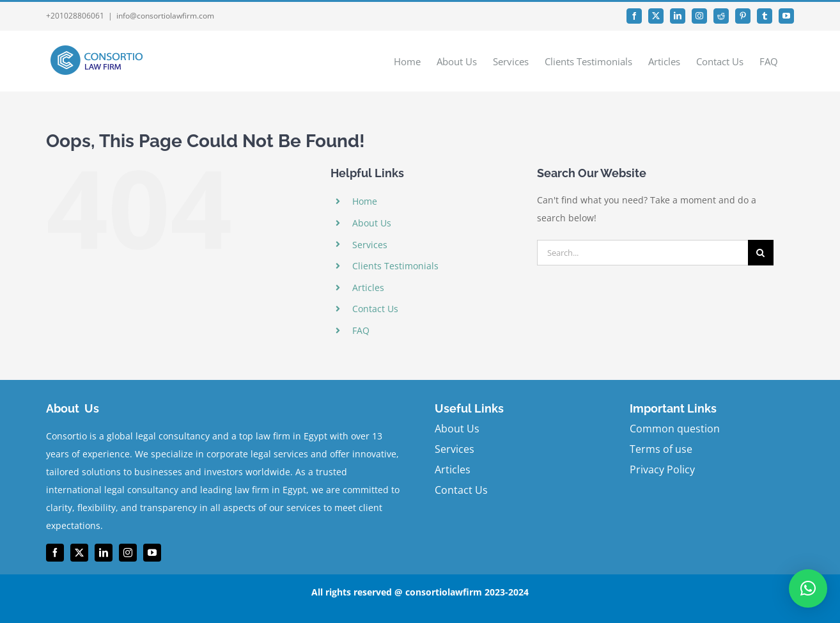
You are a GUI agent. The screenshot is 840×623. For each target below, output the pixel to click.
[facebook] (55, 553)
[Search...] (642, 253)
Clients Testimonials (395, 266)
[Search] (761, 253)
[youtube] (152, 553)
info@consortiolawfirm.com (165, 16)
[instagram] (128, 553)
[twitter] (79, 553)
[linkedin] (104, 553)
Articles (368, 288)
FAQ (361, 330)
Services (370, 245)
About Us (372, 223)
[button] (808, 588)
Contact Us (375, 309)
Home (365, 201)
